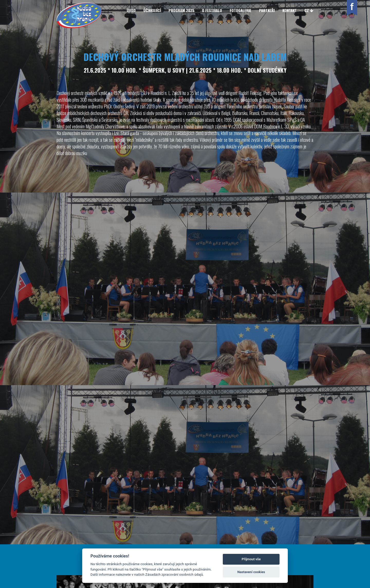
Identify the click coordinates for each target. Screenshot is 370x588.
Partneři (267, 10)
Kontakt (290, 10)
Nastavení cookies (251, 572)
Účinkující (152, 10)
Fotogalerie (240, 10)
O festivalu (212, 10)
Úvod (131, 10)
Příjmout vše (251, 559)
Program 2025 (181, 10)
